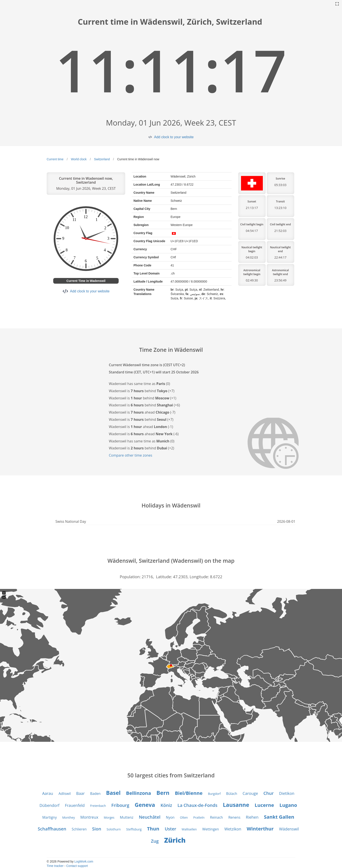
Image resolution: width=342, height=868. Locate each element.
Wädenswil (289, 829)
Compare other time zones (131, 455)
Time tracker (55, 866)
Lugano (288, 805)
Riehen (252, 817)
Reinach (216, 817)
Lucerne (264, 805)
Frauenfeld (75, 805)
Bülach (232, 794)
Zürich (175, 840)
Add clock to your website (174, 137)
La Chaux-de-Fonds (198, 805)
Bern (163, 793)
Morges (109, 817)
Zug (155, 841)
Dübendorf (50, 805)
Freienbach (98, 806)
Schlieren (79, 829)
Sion (97, 829)
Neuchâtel (150, 817)
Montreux (89, 817)
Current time (55, 159)
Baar (80, 793)
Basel (113, 793)
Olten (184, 817)
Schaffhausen (52, 829)
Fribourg (120, 805)
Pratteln (199, 817)
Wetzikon (233, 829)
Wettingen (211, 829)
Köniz (166, 805)
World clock (79, 159)
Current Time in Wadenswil (86, 281)
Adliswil (65, 794)
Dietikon (287, 793)
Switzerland (102, 159)
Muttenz (127, 817)
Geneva (145, 805)
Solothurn (114, 829)
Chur (269, 793)
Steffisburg (134, 829)
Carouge (250, 793)
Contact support (77, 866)
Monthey (68, 817)
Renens (234, 817)
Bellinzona (139, 793)
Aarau (48, 793)
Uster (170, 829)
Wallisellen (189, 829)
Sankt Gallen (279, 817)
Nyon (170, 817)
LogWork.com (84, 861)
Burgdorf (214, 794)
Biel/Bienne (189, 793)
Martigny (50, 817)
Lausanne (236, 805)
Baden (95, 794)
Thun (153, 828)
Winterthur (260, 828)
